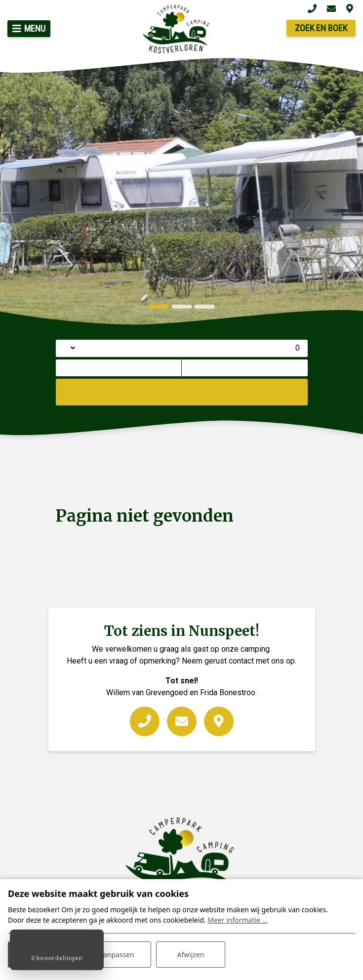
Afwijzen (190, 955)
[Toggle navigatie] (29, 29)
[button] (159, 307)
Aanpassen (117, 955)
